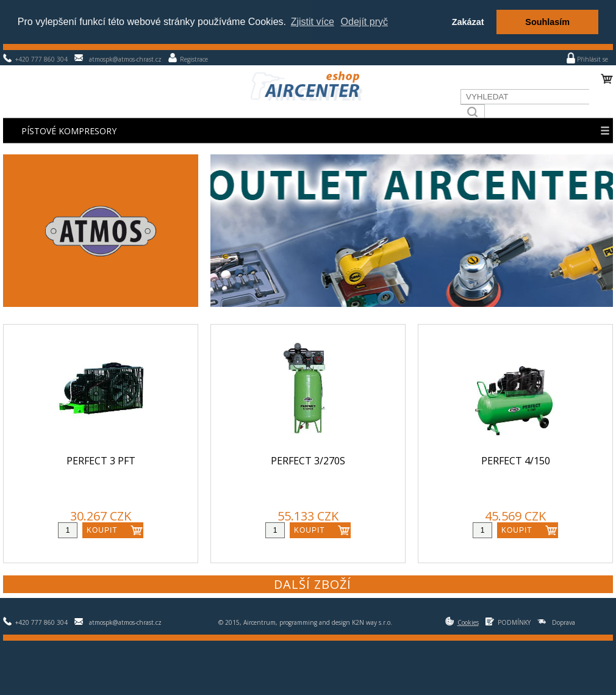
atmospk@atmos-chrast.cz (125, 59)
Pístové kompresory (69, 131)
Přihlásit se (593, 59)
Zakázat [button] (468, 22)
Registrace (194, 59)
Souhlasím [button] (547, 22)
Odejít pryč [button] (364, 22)
